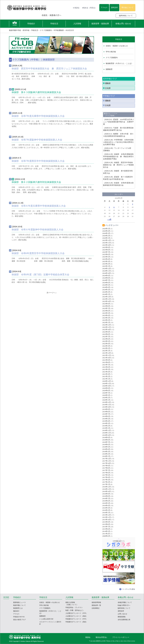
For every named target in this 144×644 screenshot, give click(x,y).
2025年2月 (106, 264)
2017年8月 (106, 468)
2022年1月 (106, 351)
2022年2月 (106, 348)
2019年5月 (106, 419)
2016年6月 (106, 501)
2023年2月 (106, 320)
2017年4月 (106, 477)
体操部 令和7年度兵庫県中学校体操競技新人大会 (38, 116)
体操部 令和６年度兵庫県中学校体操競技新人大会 (39, 206)
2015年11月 (107, 517)
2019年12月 (107, 402)
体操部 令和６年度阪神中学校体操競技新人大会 (38, 230)
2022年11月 (107, 327)
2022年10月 (107, 329)
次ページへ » (52, 293)
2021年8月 (106, 362)
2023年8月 (106, 306)
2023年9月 (106, 304)
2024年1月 (106, 294)
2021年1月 (106, 379)
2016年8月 (106, 496)
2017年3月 (106, 480)
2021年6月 (106, 367)
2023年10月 (107, 301)
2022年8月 (106, 334)
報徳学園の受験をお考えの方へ (22, 15)
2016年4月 (106, 505)
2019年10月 (107, 407)
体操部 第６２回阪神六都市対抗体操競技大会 (36, 182)
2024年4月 (106, 287)
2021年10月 (107, 358)
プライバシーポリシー (121, 637)
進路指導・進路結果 (100, 24)
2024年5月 (106, 285)
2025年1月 (106, 266)
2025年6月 (106, 254)
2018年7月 (106, 442)
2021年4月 (106, 372)
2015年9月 (106, 522)
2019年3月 (106, 423)
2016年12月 (107, 487)
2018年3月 (106, 452)
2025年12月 (107, 240)
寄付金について (127, 7)
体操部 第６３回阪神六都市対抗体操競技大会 (36, 92)
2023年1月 (106, 322)
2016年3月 (106, 508)
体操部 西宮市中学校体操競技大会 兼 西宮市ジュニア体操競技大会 (49, 69)
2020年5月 (106, 395)
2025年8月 (106, 250)
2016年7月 (106, 498)
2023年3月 (106, 318)
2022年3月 (106, 346)
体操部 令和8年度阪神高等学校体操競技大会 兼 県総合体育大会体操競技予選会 (118, 157)
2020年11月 (107, 383)
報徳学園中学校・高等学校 (19, 30)
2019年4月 (106, 421)
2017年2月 (106, 482)
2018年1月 (106, 456)
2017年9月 (106, 466)
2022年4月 (106, 344)
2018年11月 (107, 433)
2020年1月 (106, 400)
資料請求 (114, 7)
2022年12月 (107, 325)
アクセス (104, 7)
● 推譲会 (76, 8)
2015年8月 (106, 524)
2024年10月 (107, 273)
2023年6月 (106, 311)
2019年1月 (106, 428)
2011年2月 (106, 534)
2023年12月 (107, 297)
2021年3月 (106, 374)
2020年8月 (106, 391)
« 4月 (109, 219)
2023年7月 (106, 308)
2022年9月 (106, 332)
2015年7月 (106, 527)
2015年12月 (107, 515)
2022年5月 (106, 341)
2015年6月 (106, 529)
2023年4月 (106, 315)
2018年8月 (106, 440)
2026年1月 (106, 238)
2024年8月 (106, 278)
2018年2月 (106, 454)
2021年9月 (106, 360)
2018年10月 (107, 435)
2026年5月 (106, 229)
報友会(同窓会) (101, 637)
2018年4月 (106, 449)
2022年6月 (106, 339)
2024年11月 (107, 271)
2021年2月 (106, 376)
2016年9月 (106, 494)
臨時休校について (126, 16)
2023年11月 (107, 299)
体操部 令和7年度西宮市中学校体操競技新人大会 (38, 161)
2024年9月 (106, 276)
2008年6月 (106, 536)
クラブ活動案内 (46, 30)
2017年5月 (106, 475)
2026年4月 (106, 231)
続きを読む (26, 79)
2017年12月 (107, 459)
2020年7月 (106, 393)
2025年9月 (106, 247)
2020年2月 (106, 398)
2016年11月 (107, 489)
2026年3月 (106, 233)
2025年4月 (106, 259)
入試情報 (77, 24)
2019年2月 (106, 426)
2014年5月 (106, 531)
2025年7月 (106, 252)
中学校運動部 (59, 30)
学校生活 (54, 24)
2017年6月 (106, 473)
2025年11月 (107, 243)
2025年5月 (106, 257)
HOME (6, 597)
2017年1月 (106, 484)
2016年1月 (106, 513)
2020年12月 (107, 381)
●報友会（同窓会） (89, 8)
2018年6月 (106, 444)
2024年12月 (107, 268)
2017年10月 (107, 463)
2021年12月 (107, 353)
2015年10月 (107, 520)
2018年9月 (106, 437)
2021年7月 (106, 365)
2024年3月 (106, 290)
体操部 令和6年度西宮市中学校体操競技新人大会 (38, 253)
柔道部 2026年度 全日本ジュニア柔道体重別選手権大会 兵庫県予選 (119, 122)
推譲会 (88, 637)
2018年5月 (106, 447)
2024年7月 (106, 280)
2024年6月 (106, 283)
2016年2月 (106, 510)
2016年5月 (106, 503)
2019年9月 (106, 409)
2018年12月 (107, 430)
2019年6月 (106, 416)
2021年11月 (107, 355)
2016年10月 (107, 491)
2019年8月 (106, 412)
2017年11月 (107, 461)
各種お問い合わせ (123, 24)
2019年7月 (106, 414)
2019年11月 (107, 405)
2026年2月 (106, 236)
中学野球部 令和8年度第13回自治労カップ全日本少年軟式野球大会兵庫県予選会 (118, 142)
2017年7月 (106, 470)
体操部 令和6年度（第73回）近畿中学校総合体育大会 (40, 275)
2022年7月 (106, 337)
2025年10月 (107, 245)
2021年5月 (106, 369)
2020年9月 (106, 388)
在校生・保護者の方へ (51, 15)
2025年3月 (106, 261)
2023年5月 (106, 313)
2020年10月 (107, 386)
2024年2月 (106, 292)
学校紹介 (31, 24)
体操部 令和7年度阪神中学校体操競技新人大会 (37, 140)
